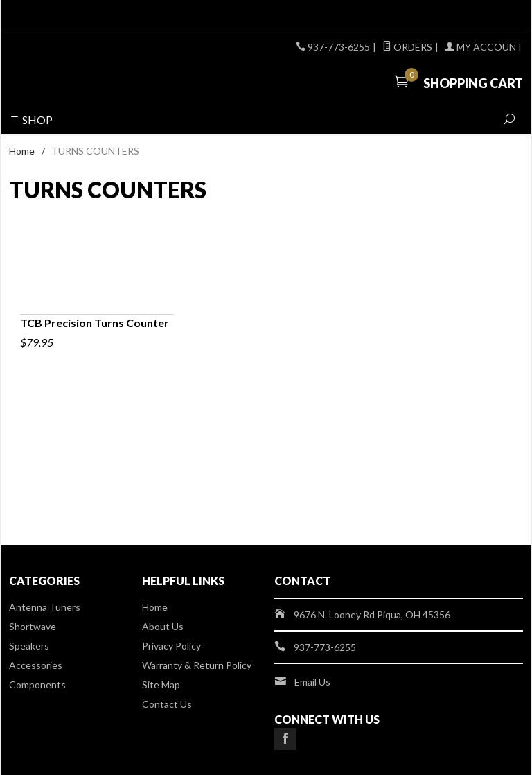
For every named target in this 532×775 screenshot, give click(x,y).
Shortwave (33, 626)
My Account (484, 47)
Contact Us (167, 704)
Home (22, 151)
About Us (163, 626)
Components (37, 685)
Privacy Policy (171, 646)
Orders (407, 47)
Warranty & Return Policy (197, 665)
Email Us (312, 682)
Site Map (161, 685)
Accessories (36, 665)
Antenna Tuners (45, 607)
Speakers (29, 646)
